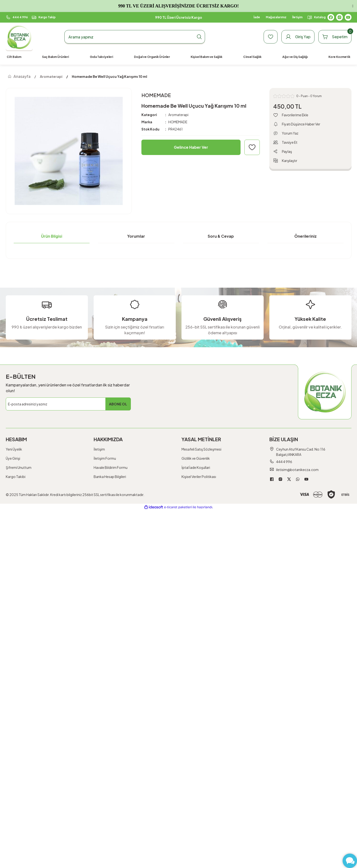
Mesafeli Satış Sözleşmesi (201, 449)
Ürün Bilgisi (52, 236)
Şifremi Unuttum (19, 467)
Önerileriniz (306, 236)
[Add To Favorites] (252, 147)
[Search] (135, 37)
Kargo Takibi (16, 477)
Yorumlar (136, 236)
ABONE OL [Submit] (118, 404)
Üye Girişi (13, 458)
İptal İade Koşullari (196, 467)
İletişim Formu (105, 458)
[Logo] (19, 37)
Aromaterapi (178, 115)
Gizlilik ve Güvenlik (196, 458)
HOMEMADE (178, 122)
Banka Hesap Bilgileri (110, 477)
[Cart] (335, 37)
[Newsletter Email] (68, 404)
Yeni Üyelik (14, 449)
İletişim (99, 449)
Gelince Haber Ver (191, 147)
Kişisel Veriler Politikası (199, 477)
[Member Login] (298, 37)
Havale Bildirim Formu (111, 467)
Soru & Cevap (221, 236)
